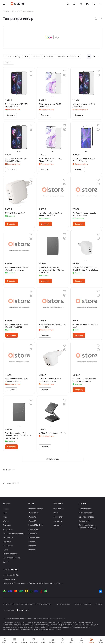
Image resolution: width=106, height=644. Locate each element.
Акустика (7, 541)
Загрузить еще (53, 459)
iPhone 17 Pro (33, 513)
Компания (58, 503)
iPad (5, 513)
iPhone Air (32, 517)
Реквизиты (58, 517)
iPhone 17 (32, 521)
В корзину (12, 224)
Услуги (6, 562)
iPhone (6, 509)
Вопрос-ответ (85, 521)
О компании (58, 509)
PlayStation (8, 545)
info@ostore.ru (9, 579)
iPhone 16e (33, 533)
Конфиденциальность (83, 604)
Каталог (7, 503)
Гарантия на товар (86, 517)
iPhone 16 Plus (34, 537)
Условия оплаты (85, 509)
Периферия (8, 537)
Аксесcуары (8, 529)
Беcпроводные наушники (14, 533)
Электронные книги (11, 558)
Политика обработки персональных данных (88, 526)
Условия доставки (86, 513)
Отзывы (57, 513)
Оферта (99, 604)
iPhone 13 (32, 550)
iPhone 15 (32, 545)
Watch (6, 521)
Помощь (82, 503)
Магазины (58, 521)
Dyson (6, 550)
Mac (5, 517)
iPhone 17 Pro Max (35, 509)
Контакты (57, 525)
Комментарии (9, 470)
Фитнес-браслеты (11, 554)
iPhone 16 (32, 541)
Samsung (7, 525)
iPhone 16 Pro (34, 529)
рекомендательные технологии (52, 618)
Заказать (11, 115)
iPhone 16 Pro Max (36, 525)
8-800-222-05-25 (10, 575)
